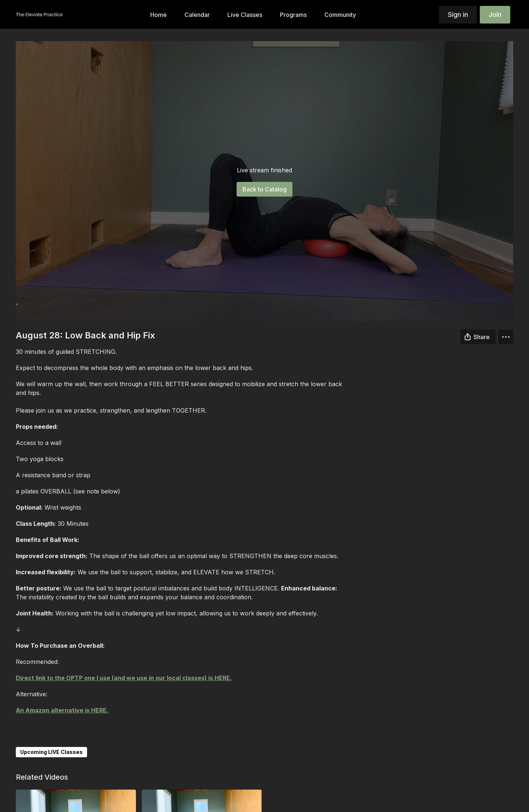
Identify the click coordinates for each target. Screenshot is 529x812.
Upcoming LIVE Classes (51, 752)
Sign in (458, 15)
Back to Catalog (264, 189)
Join (495, 15)
